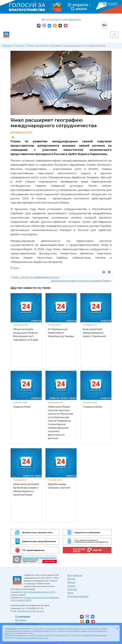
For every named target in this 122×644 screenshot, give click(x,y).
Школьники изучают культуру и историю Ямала (80, 281)
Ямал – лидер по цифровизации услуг (36, 277)
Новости (20, 46)
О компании (23, 617)
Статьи (71, 586)
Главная (6, 46)
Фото (70, 593)
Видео (71, 579)
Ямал (16, 268)
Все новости (75, 575)
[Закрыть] (117, 628)
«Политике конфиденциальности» (32, 638)
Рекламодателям (78, 596)
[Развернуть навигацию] (114, 35)
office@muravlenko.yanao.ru (31, 611)
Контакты (21, 620)
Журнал (72, 589)
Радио (71, 582)
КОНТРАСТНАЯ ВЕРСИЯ (61, 20)
